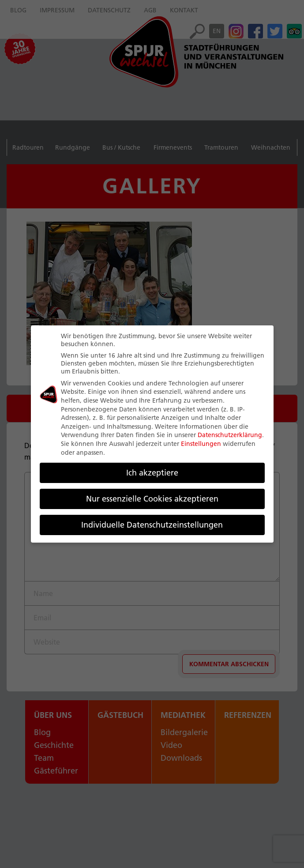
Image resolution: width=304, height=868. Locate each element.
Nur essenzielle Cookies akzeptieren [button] (152, 499)
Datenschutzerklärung (230, 435)
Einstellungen (201, 444)
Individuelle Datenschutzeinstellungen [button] (152, 525)
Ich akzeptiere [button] (152, 473)
